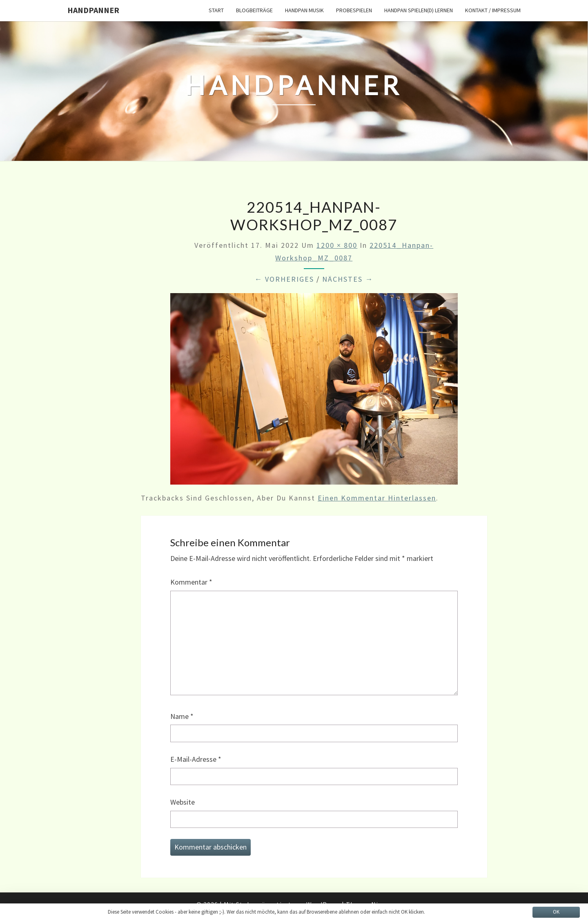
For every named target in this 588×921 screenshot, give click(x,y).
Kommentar (191, 582)
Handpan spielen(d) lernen (419, 10)
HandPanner (93, 10)
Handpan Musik (304, 10)
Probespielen (354, 10)
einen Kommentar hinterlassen (377, 498)
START (216, 10)
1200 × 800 (337, 245)
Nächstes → (348, 279)
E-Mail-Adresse (196, 759)
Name (182, 716)
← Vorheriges (284, 279)
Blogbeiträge (254, 10)
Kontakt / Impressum (493, 10)
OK (556, 912)
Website (183, 802)
